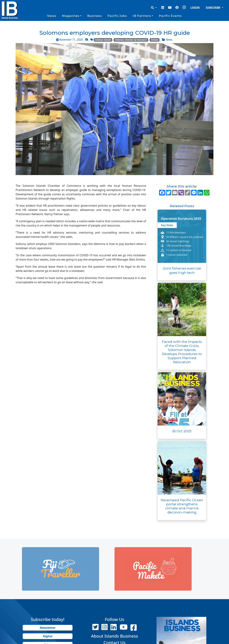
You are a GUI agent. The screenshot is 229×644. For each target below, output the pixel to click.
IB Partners (142, 16)
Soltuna (155, 40)
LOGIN (195, 8)
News (52, 16)
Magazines (71, 16)
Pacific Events (170, 16)
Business (94, 16)
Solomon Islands (103, 40)
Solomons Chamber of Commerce (131, 40)
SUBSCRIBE (213, 8)
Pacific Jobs (117, 16)
